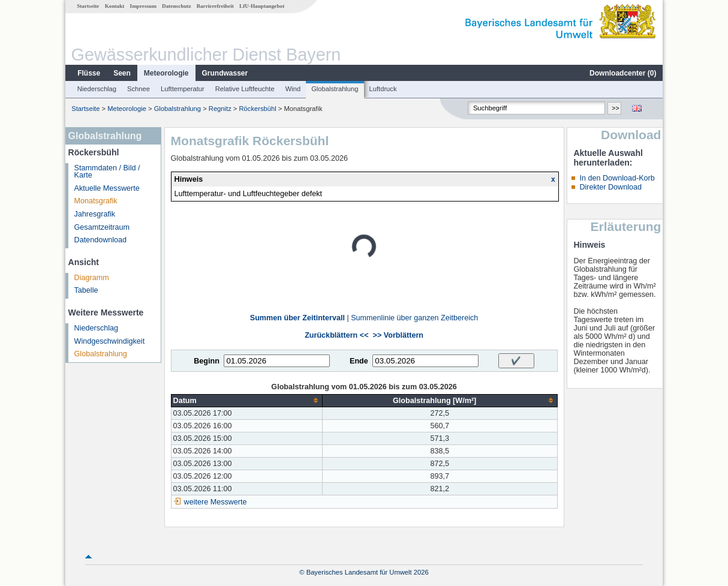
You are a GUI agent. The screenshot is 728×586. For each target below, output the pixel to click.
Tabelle (86, 290)
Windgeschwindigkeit (110, 341)
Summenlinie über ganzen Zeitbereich (414, 318)
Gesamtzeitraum (102, 227)
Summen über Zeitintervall (297, 318)
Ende (359, 361)
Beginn (207, 361)
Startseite (88, 6)
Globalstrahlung (335, 89)
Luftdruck (383, 89)
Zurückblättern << (336, 335)
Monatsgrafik (96, 201)
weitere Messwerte (216, 502)
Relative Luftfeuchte (245, 89)
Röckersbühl (258, 109)
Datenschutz (177, 6)
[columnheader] (246, 400)
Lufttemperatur (183, 89)
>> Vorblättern (398, 335)
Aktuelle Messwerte (107, 188)
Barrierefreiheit (215, 6)
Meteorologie (166, 73)
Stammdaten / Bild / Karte (107, 172)
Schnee (139, 89)
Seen (122, 73)
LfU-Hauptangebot (262, 6)
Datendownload (101, 240)
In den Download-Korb (617, 178)
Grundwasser (225, 73)
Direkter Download (610, 187)
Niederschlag (97, 89)
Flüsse (89, 73)
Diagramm (92, 278)
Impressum (143, 6)
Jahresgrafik (95, 214)
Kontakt (115, 6)
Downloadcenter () (623, 73)
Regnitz (220, 109)
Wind (293, 89)
